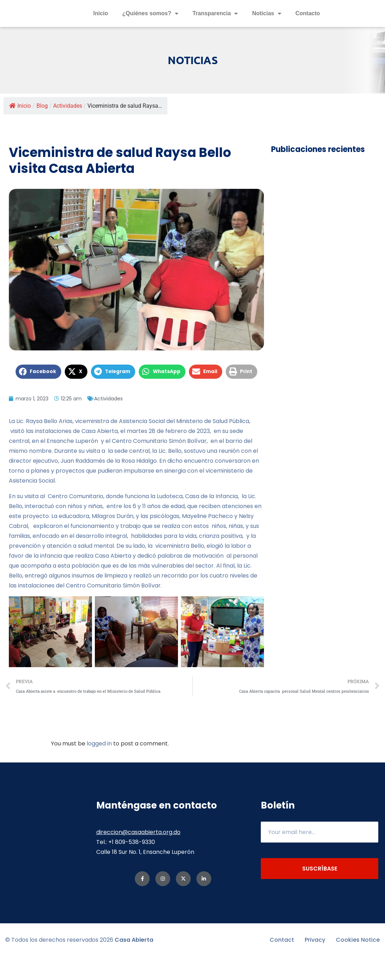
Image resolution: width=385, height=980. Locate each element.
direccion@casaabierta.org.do (138, 855)
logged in (99, 767)
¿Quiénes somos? (150, 25)
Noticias (266, 25)
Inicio (100, 25)
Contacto (308, 25)
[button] (38, 395)
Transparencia (215, 25)
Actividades (68, 129)
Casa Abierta (134, 963)
